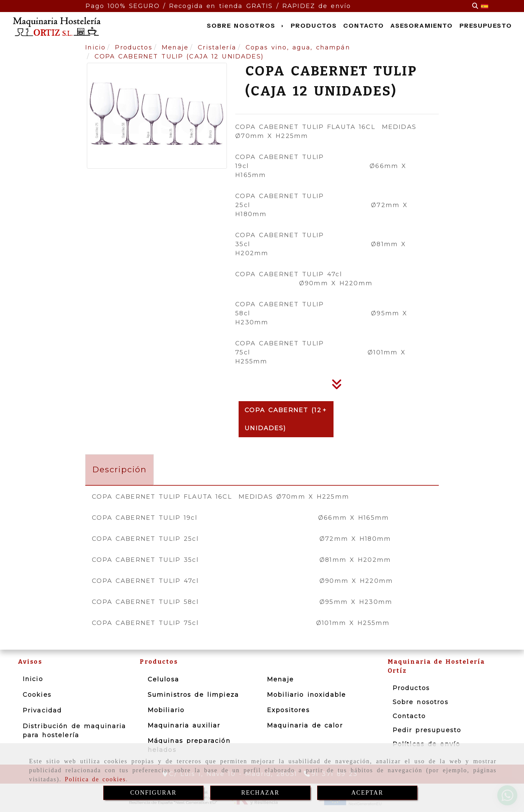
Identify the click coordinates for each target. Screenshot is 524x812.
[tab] (119, 470)
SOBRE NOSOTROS (246, 26)
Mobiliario (166, 710)
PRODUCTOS (314, 26)
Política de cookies (95, 779)
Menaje (280, 679)
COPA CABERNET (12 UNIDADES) (283, 419)
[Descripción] (337, 386)
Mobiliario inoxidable (306, 695)
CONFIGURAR (154, 793)
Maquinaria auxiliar (184, 725)
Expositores (288, 710)
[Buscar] (475, 6)
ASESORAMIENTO (422, 26)
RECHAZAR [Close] (260, 793)
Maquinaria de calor (305, 725)
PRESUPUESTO (486, 26)
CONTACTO (364, 26)
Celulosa (163, 679)
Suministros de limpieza (193, 695)
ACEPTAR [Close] (367, 793)
